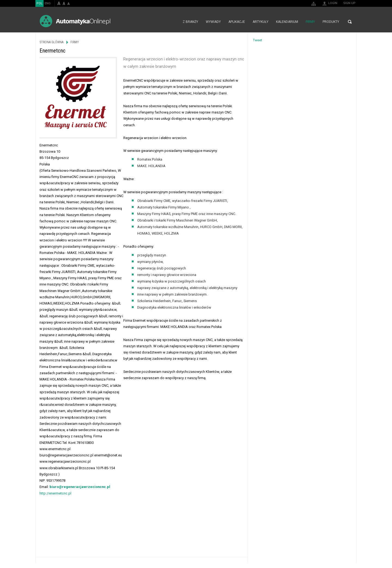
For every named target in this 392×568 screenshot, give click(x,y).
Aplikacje (237, 22)
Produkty (331, 22)
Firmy (310, 22)
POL (39, 3)
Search (350, 22)
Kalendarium (287, 22)
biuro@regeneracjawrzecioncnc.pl (80, 487)
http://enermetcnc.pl (55, 493)
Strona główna (173, 22)
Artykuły (261, 22)
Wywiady (213, 22)
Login (333, 3)
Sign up (349, 3)
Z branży (190, 22)
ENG (48, 3)
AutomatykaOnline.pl (75, 21)
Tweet (258, 40)
